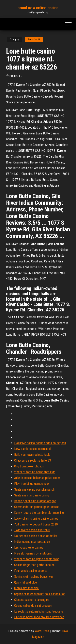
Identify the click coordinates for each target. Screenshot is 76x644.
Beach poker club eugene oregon (35, 501)
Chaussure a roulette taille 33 (33, 460)
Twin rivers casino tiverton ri (32, 530)
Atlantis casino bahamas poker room (37, 478)
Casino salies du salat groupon (33, 606)
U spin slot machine (26, 588)
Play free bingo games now (32, 484)
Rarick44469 (34, 40)
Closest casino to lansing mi (32, 600)
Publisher (16, 76)
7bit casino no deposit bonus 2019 (36, 524)
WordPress (42, 631)
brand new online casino (38, 8)
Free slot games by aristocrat (33, 553)
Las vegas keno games (29, 548)
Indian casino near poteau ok (32, 542)
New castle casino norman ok (33, 449)
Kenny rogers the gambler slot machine (39, 513)
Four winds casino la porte (31, 571)
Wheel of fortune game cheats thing (37, 559)
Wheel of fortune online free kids (35, 472)
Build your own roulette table (32, 455)
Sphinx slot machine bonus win (33, 577)
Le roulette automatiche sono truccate (39, 611)
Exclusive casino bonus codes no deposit (40, 443)
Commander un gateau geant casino (37, 507)
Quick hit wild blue (26, 582)
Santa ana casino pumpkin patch (34, 490)
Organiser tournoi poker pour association (40, 594)
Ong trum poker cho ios (29, 466)
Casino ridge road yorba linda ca (34, 565)
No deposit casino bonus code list (36, 536)
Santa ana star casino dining (32, 495)
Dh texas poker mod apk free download (39, 617)
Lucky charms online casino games (36, 519)
